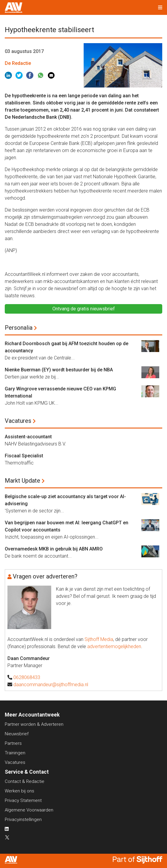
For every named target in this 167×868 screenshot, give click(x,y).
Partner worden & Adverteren (34, 724)
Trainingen (15, 753)
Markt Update (22, 481)
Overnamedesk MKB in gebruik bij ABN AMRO (54, 549)
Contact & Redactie (25, 781)
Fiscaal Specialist (24, 456)
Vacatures (18, 421)
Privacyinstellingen (23, 819)
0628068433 (27, 677)
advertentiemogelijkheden (114, 646)
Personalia (19, 328)
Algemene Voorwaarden (29, 810)
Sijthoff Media (99, 639)
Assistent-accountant (28, 437)
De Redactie (18, 63)
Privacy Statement (23, 800)
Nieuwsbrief (17, 734)
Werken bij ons (19, 791)
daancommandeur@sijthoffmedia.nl (51, 685)
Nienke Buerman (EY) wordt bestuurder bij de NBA (59, 370)
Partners (13, 743)
